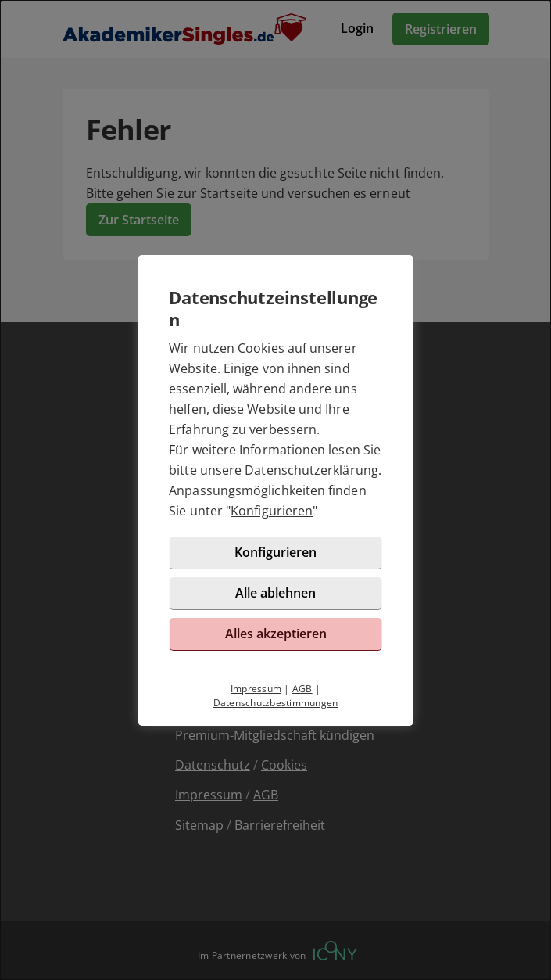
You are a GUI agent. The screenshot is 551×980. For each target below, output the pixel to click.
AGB (302, 689)
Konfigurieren (272, 511)
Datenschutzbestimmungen (276, 703)
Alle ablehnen (275, 593)
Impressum (256, 689)
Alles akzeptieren (276, 634)
